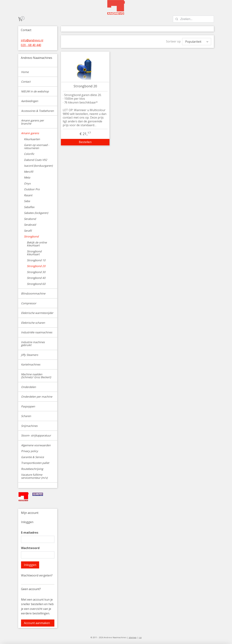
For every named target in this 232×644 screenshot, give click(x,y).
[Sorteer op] (197, 42)
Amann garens (30, 133)
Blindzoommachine (33, 293)
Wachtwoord (30, 548)
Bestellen (85, 142)
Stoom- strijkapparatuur (36, 435)
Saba (27, 201)
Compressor (29, 303)
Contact (26, 82)
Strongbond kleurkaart (34, 253)
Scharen (26, 416)
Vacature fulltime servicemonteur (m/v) (34, 476)
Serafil (28, 231)
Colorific (29, 154)
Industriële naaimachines (37, 332)
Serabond (30, 219)
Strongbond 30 (36, 272)
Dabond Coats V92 (36, 160)
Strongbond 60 (36, 284)
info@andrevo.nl (32, 40)
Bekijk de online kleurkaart (37, 244)
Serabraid (30, 225)
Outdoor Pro (32, 189)
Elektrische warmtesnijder (37, 313)
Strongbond (31, 236)
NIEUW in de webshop (35, 91)
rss (140, 637)
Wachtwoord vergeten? (37, 575)
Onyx (27, 183)
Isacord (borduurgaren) (38, 166)
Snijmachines (29, 426)
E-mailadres (30, 533)
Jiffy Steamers (30, 355)
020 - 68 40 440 (31, 45)
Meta (27, 177)
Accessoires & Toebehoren (37, 111)
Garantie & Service (32, 457)
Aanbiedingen (30, 101)
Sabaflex (29, 207)
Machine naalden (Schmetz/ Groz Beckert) (36, 376)
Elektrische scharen (33, 323)
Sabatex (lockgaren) (36, 213)
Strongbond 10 (36, 260)
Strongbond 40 (36, 278)
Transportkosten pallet (35, 463)
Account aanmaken (37, 623)
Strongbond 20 (85, 86)
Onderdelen (28, 387)
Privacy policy (30, 451)
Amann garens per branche (32, 122)
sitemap (133, 637)
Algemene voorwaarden (36, 445)
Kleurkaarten (32, 139)
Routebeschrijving (32, 469)
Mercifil (29, 172)
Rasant (28, 195)
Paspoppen (28, 406)
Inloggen (30, 565)
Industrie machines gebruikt (33, 344)
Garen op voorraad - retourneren (37, 146)
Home (25, 72)
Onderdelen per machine (37, 397)
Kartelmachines (31, 364)
